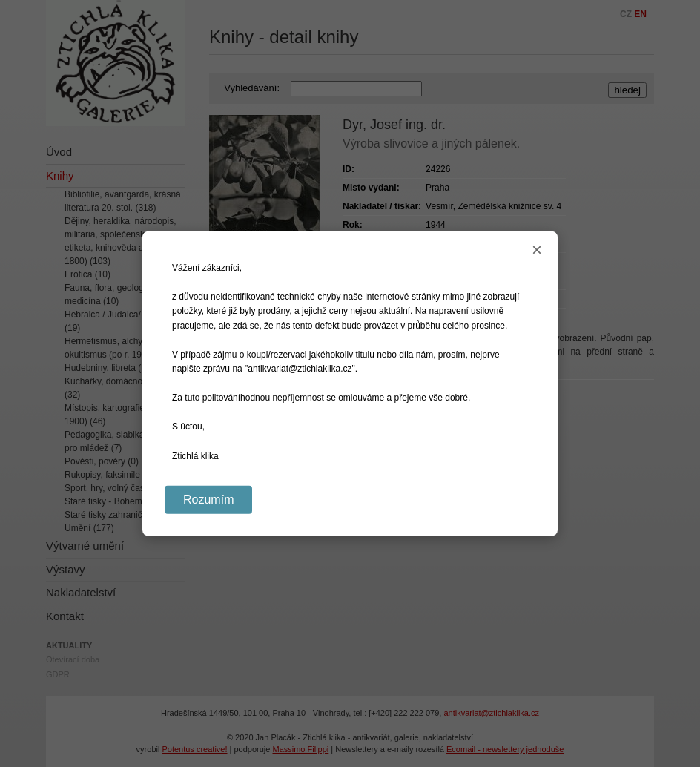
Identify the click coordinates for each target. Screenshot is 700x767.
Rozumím (208, 499)
